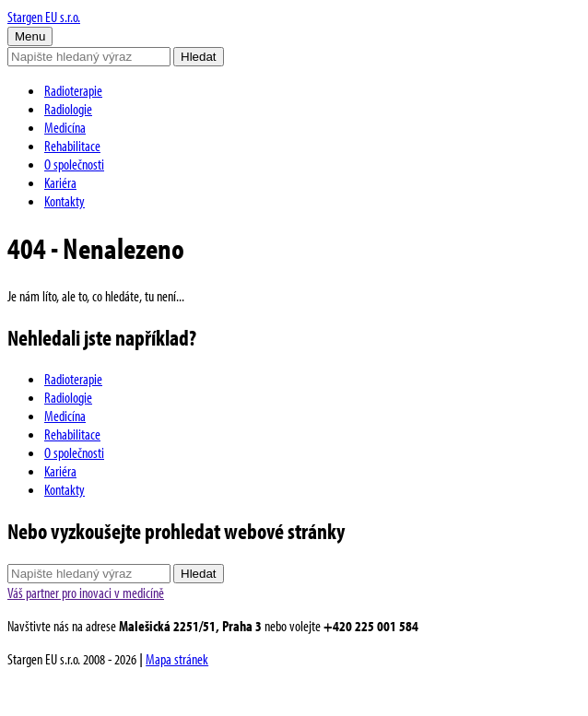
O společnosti (74, 164)
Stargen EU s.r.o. (44, 17)
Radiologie (68, 109)
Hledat (199, 57)
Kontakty (65, 201)
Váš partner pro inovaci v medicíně (86, 593)
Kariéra (60, 182)
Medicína (65, 127)
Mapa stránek (177, 659)
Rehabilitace (72, 146)
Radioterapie (73, 90)
